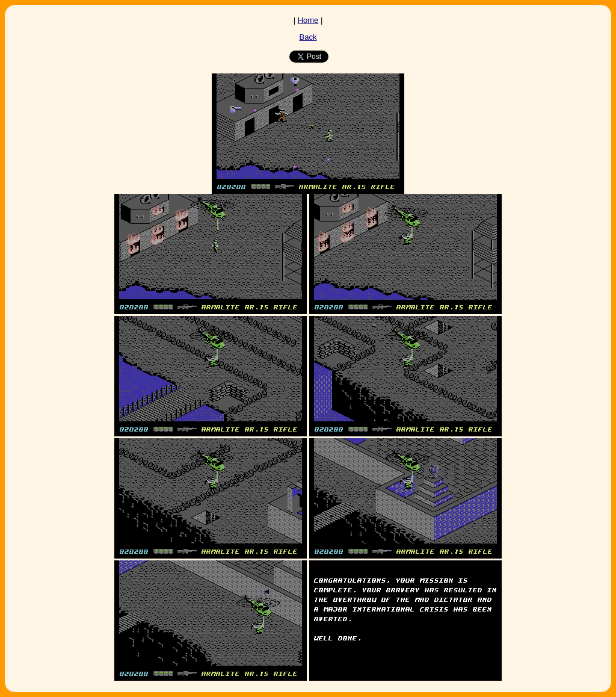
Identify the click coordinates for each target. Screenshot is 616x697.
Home (308, 20)
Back (308, 37)
